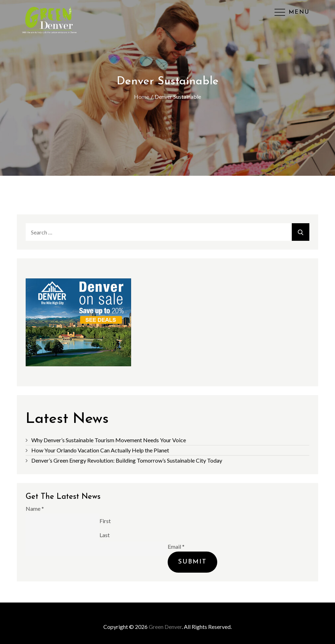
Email (176, 546)
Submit (192, 562)
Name (35, 508)
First (105, 521)
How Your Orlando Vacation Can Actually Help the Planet (100, 450)
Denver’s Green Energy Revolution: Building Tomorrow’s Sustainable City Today (127, 460)
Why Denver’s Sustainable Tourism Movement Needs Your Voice (109, 440)
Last (105, 535)
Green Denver (165, 627)
